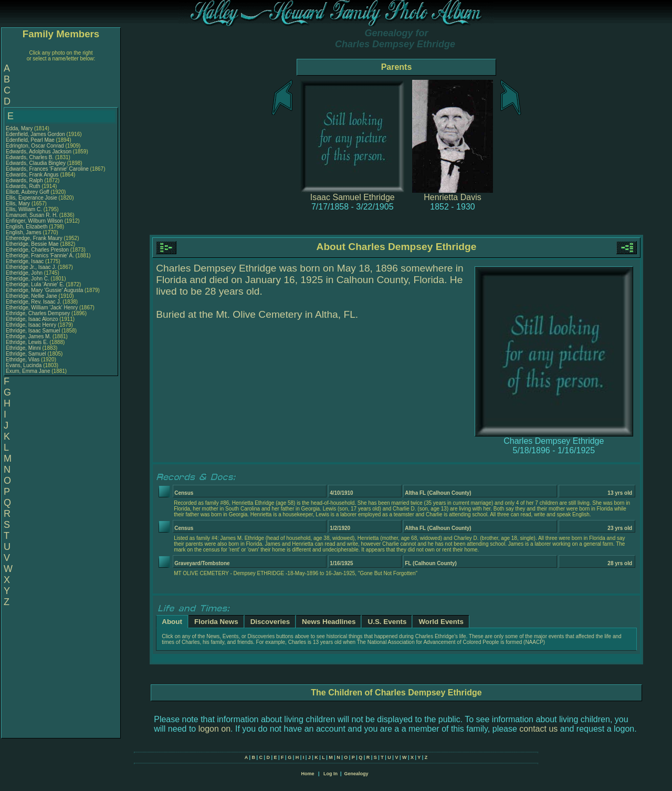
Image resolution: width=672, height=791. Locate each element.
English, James (24, 232)
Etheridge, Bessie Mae (32, 244)
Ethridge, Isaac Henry (31, 325)
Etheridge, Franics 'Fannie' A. (40, 256)
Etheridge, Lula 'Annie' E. (35, 284)
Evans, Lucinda (24, 365)
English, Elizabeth (27, 227)
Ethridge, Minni (24, 348)
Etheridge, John (25, 273)
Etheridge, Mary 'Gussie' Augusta (44, 290)
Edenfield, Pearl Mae (30, 140)
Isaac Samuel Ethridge (353, 197)
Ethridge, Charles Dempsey (38, 313)
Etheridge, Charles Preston (37, 250)
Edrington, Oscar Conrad (35, 146)
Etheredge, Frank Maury (34, 238)
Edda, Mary (20, 128)
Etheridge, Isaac (25, 261)
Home (307, 774)
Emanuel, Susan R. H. (32, 215)
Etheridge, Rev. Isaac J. (33, 302)
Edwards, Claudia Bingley (36, 163)
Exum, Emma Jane (28, 371)
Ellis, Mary (19, 204)
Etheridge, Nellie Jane (31, 296)
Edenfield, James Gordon (35, 134)
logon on (214, 729)
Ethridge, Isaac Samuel (33, 331)
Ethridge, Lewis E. (27, 342)
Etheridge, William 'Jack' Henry (42, 308)
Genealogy (356, 774)
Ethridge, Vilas (23, 360)
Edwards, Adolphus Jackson (39, 152)
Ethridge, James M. (28, 336)
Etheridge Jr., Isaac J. (31, 267)
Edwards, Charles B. (30, 157)
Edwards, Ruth (24, 186)
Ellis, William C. (24, 209)
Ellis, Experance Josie (31, 198)
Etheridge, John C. (28, 279)
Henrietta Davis (452, 197)
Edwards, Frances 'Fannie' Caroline (47, 169)
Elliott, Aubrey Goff (28, 192)
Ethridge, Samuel (27, 354)
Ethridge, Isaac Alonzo (32, 319)
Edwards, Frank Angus (32, 175)
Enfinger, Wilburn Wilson (34, 221)
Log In (330, 774)
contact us (538, 729)
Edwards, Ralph (25, 180)
